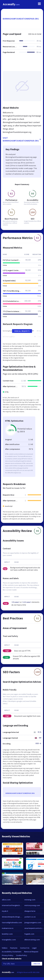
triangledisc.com (9, 940)
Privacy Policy (8, 955)
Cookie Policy (22, 955)
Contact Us (25, 948)
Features (14, 948)
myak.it (5, 911)
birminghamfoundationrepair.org (21, 19)
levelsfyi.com (7, 934)
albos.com (6, 900)
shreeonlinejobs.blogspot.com (12, 917)
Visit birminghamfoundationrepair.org (22, 139)
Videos (5, 948)
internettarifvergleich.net (12, 905)
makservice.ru (8, 928)
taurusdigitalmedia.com (12, 922)
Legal (34, 948)
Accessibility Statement (12, 952)
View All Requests (22, 331)
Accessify (11, 4)
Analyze (37, 964)
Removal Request (31, 952)
